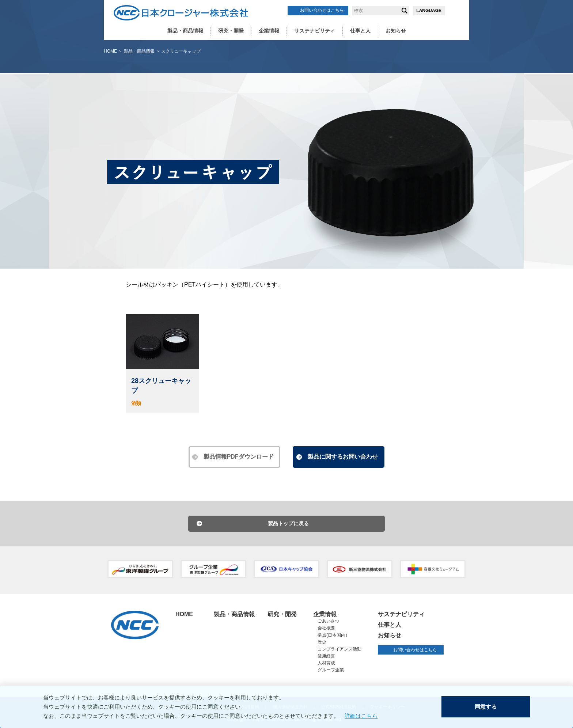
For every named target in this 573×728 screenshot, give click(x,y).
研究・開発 (231, 30)
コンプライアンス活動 (339, 649)
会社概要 (326, 628)
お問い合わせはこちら (322, 10)
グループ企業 (331, 670)
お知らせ (396, 30)
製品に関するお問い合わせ (343, 457)
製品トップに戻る (288, 524)
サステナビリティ (315, 30)
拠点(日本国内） (334, 635)
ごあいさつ (329, 621)
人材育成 (326, 663)
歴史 (322, 642)
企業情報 (269, 30)
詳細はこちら (361, 716)
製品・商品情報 (185, 30)
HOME (110, 51)
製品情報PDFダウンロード (239, 457)
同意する (486, 707)
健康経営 (326, 656)
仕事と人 (360, 30)
